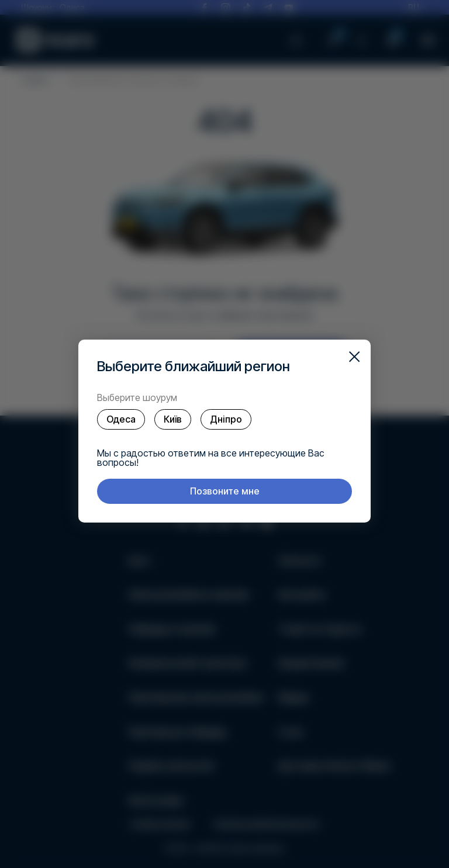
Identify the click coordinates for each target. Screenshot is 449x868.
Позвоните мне (225, 491)
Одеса (121, 419)
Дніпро (226, 419)
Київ (173, 419)
